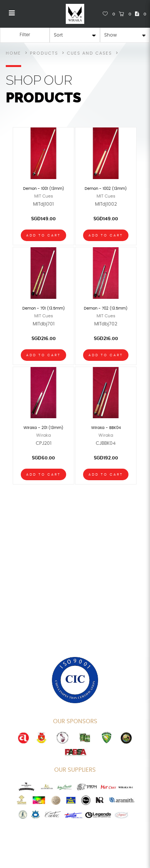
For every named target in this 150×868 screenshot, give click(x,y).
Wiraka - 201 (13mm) (43, 428)
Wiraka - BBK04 (106, 428)
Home (13, 53)
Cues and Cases (89, 53)
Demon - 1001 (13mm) (44, 189)
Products (44, 53)
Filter (25, 35)
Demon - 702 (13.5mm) (106, 308)
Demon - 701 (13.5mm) (44, 308)
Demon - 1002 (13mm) (106, 189)
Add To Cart (43, 235)
